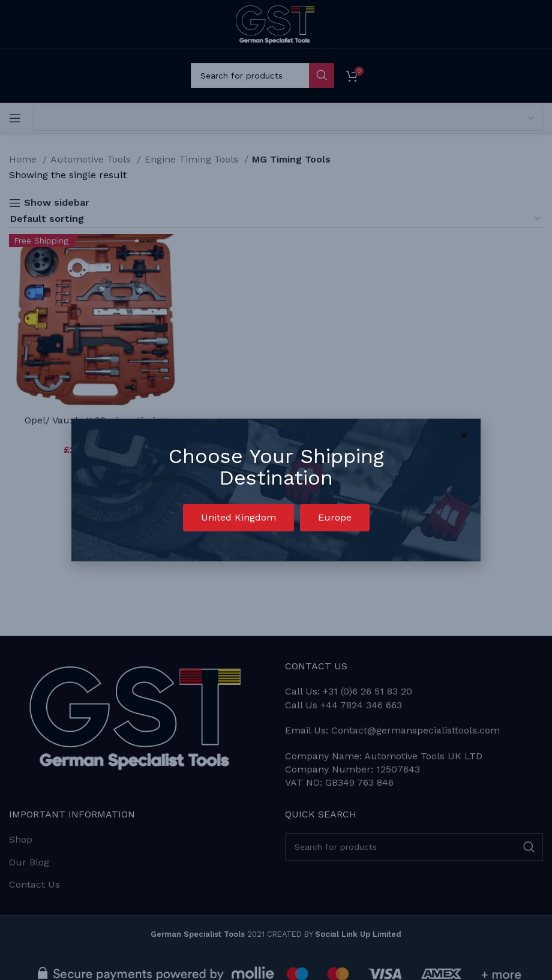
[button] (238, 518)
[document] (276, 490)
